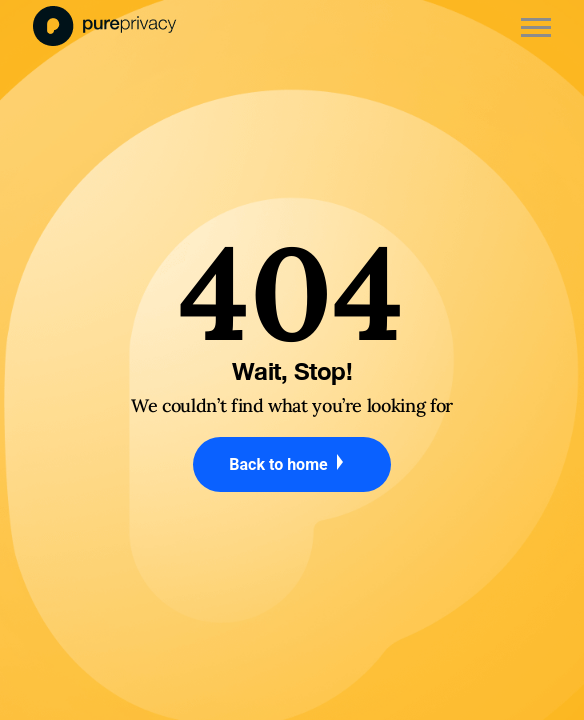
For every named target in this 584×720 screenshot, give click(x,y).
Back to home (291, 464)
